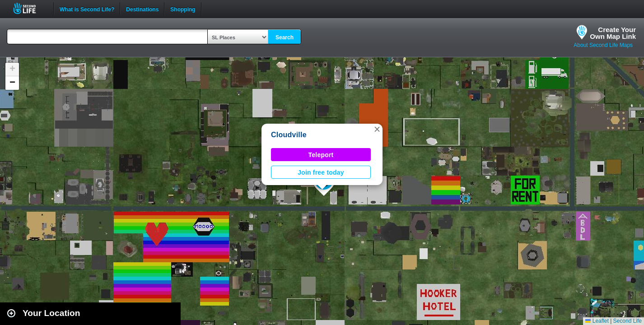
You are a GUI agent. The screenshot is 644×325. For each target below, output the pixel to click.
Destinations (142, 9)
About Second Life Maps (603, 45)
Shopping (183, 9)
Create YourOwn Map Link (613, 33)
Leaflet (597, 321)
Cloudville (289, 135)
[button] (377, 129)
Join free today (321, 172)
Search (285, 37)
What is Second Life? (87, 9)
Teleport (321, 155)
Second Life (30, 8)
